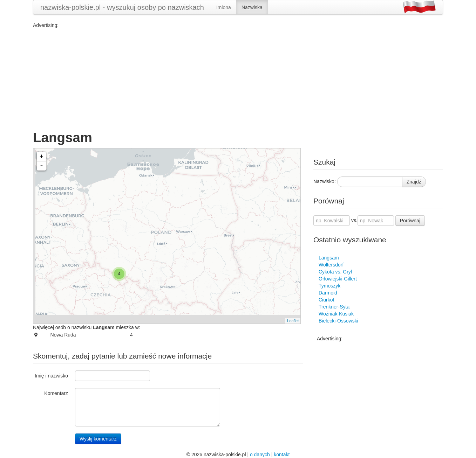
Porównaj (410, 221)
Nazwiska (252, 7)
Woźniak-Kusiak (336, 314)
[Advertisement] (238, 78)
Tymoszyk (329, 286)
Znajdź (414, 182)
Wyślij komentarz (98, 439)
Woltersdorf (331, 265)
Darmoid (328, 293)
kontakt (282, 454)
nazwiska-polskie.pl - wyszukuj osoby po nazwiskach (122, 7)
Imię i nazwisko (51, 376)
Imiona (224, 7)
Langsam (329, 258)
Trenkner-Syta (334, 307)
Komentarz (56, 393)
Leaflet (293, 321)
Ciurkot (326, 300)
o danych (260, 454)
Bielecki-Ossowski (338, 321)
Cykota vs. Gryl (335, 272)
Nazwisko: (325, 181)
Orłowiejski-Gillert (338, 279)
